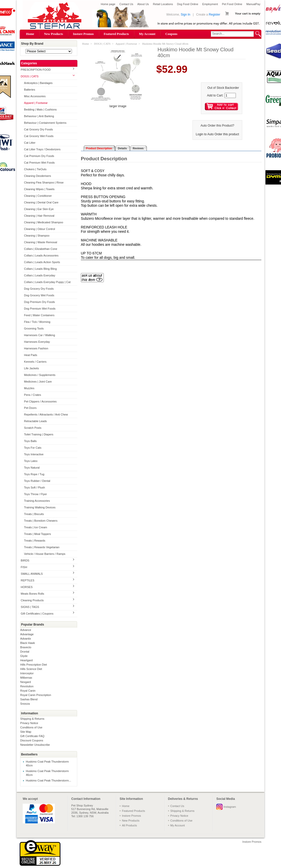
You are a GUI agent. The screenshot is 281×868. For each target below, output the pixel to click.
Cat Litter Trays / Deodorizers (42, 149)
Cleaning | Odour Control (39, 229)
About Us (143, 4)
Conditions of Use (31, 727)
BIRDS (25, 560)
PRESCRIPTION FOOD (36, 70)
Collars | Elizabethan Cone (41, 249)
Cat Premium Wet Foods (39, 163)
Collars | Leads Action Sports (42, 262)
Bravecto (26, 647)
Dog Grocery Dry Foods (39, 289)
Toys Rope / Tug (34, 474)
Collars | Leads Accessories (41, 255)
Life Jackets (31, 368)
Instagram (230, 807)
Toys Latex (31, 461)
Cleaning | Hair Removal (39, 216)
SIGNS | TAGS (30, 607)
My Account (147, 34)
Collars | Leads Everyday (40, 275)
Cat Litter (30, 143)
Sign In (186, 15)
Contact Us (126, 4)
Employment (210, 4)
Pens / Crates (33, 395)
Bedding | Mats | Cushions (40, 109)
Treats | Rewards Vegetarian (42, 547)
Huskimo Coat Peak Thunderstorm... (48, 780)
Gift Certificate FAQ (32, 736)
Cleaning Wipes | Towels (39, 189)
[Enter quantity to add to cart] (230, 95)
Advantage (27, 634)
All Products (129, 825)
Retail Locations (163, 4)
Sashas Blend (29, 699)
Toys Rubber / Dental (37, 481)
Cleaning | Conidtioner (38, 196)
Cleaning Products (32, 600)
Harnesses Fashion (36, 348)
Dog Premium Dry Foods (39, 302)
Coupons (171, 34)
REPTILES (27, 580)
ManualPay (253, 4)
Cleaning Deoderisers (37, 176)
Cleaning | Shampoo (37, 236)
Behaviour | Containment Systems (45, 123)
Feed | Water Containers (39, 315)
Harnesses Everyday (37, 342)
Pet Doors (30, 408)
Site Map (26, 732)
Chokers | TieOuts (35, 169)
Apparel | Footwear (36, 103)
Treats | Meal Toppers (37, 534)
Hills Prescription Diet (34, 665)
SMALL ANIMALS (32, 574)
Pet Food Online (232, 4)
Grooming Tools (34, 328)
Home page (108, 4)
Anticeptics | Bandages (38, 83)
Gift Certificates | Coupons (37, 614)
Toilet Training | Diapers (39, 434)
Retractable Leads (35, 421)
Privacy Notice (29, 723)
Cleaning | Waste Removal (41, 242)
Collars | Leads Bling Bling (40, 269)
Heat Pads (30, 355)
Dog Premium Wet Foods (40, 309)
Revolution (27, 686)
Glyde (24, 656)
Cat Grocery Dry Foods (38, 129)
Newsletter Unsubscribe (35, 745)
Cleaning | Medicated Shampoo (43, 222)
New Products (54, 34)
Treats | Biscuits (34, 514)
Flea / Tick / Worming (37, 322)
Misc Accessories (35, 96)
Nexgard (25, 682)
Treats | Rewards (35, 541)
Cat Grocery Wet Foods (39, 136)
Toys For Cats (33, 448)
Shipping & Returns (32, 719)
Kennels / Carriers (35, 362)
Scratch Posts (33, 428)
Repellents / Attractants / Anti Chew (46, 414)
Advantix (25, 639)
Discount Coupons (32, 740)
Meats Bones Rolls (32, 594)
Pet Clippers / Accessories (40, 401)
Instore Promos (83, 34)
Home (30, 34)
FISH (24, 567)
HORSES (27, 587)
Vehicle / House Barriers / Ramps (45, 554)
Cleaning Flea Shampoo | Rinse (44, 182)
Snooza (25, 704)
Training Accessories (37, 501)
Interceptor (27, 673)
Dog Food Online (188, 4)
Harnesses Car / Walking (39, 335)
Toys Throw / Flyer (35, 494)
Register (215, 15)
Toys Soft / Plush (34, 487)
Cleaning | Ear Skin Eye (39, 209)
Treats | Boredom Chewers (41, 521)
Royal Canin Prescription (36, 695)
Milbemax (26, 678)
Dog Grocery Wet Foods (39, 295)
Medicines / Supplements (40, 375)
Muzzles (29, 388)
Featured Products (116, 34)
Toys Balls (30, 441)
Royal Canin (28, 691)
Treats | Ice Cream (35, 527)
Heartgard (26, 660)
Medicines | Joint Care (38, 382)
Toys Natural (32, 468)
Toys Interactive (34, 454)
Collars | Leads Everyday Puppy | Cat (47, 282)
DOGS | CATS (30, 76)
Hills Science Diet (31, 669)
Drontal (25, 652)
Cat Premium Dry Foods (39, 156)
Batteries (29, 90)
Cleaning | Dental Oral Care (41, 202)
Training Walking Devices (40, 507)
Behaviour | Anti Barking (39, 116)
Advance (26, 630)
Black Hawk (27, 643)
